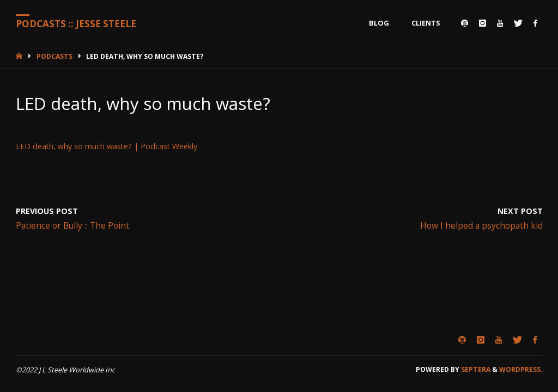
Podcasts (54, 56)
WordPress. (521, 369)
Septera (475, 369)
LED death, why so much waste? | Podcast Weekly (107, 146)
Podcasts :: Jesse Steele (76, 24)
